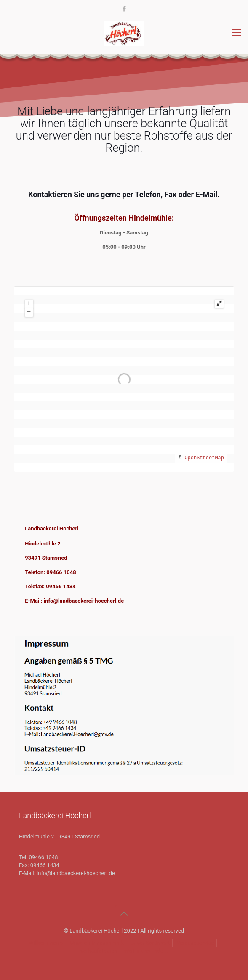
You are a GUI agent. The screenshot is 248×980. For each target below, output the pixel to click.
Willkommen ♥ (46, 943)
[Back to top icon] (124, 914)
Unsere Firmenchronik (97, 943)
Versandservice (195, 943)
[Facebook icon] (124, 9)
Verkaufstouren (99, 951)
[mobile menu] (237, 33)
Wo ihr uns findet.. (146, 951)
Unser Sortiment (150, 943)
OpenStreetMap (204, 458)
